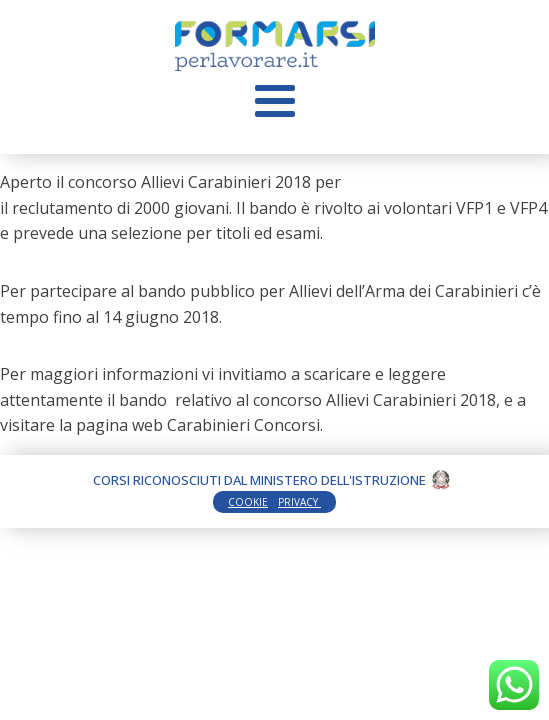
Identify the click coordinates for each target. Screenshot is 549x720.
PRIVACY (299, 502)
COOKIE (248, 502)
